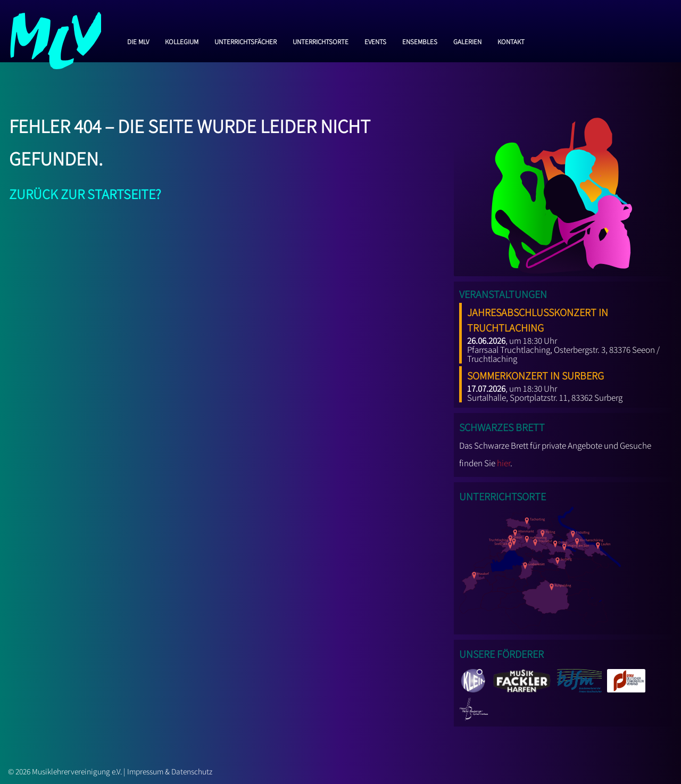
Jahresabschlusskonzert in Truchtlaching (538, 318)
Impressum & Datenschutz (170, 771)
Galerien (467, 40)
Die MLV (138, 40)
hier (504, 463)
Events (375, 40)
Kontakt (511, 40)
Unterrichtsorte (321, 40)
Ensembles (420, 40)
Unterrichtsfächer (246, 40)
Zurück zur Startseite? (85, 192)
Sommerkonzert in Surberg (535, 374)
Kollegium (182, 40)
